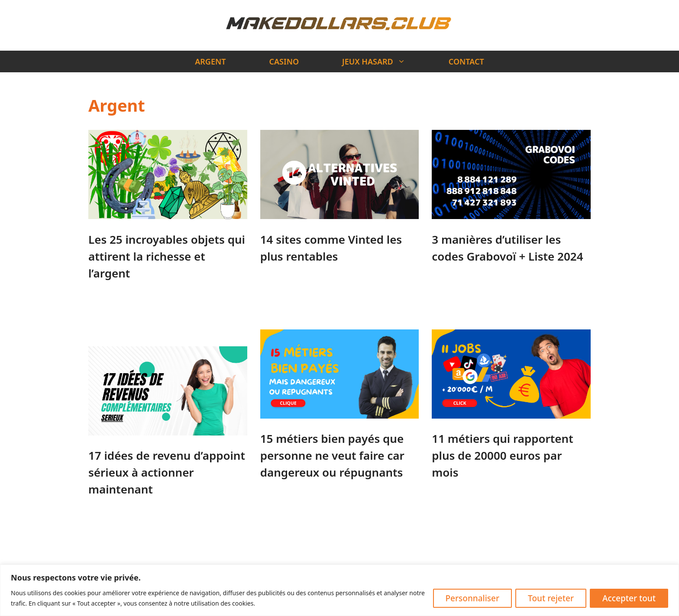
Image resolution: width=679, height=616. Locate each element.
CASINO (284, 61)
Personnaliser (473, 598)
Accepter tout (629, 598)
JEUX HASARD (385, 61)
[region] (339, 590)
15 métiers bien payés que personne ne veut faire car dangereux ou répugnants (332, 455)
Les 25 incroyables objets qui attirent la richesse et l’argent (167, 256)
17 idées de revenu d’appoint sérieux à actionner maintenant (167, 472)
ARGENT (210, 61)
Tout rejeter (551, 598)
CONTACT (466, 61)
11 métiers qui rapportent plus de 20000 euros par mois (502, 455)
